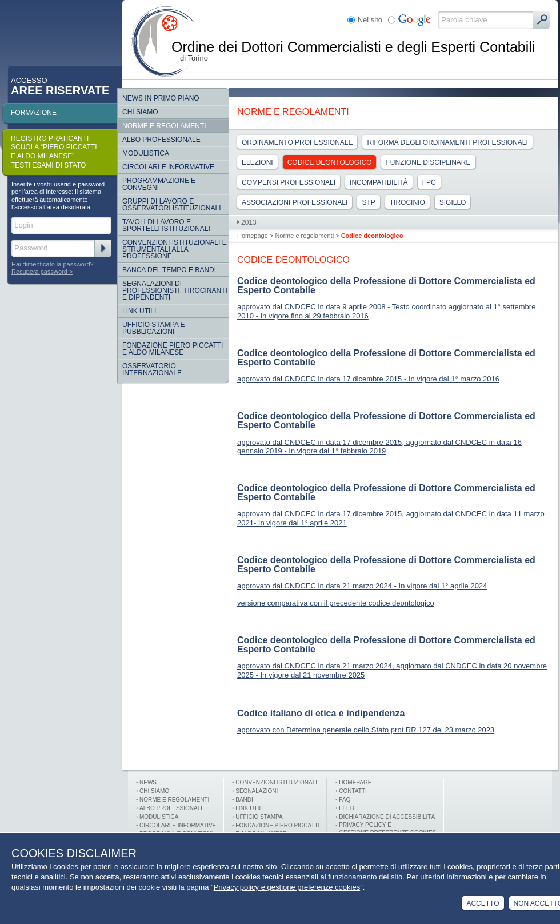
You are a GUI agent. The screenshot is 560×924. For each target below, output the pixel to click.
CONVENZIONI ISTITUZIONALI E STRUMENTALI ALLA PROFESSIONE (175, 249)
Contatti (353, 791)
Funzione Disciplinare (428, 162)
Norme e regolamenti (164, 126)
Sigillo (453, 202)
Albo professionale (172, 808)
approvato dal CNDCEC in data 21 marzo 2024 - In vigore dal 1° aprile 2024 (362, 586)
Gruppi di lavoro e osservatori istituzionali (171, 205)
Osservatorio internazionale (152, 369)
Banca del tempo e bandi (169, 270)
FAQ (345, 800)
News (148, 782)
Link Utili (139, 311)
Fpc (429, 182)
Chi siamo (140, 112)
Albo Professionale (161, 140)
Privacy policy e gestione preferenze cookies (287, 887)
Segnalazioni (257, 791)
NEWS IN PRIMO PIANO (161, 98)
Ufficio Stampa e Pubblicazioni (154, 328)
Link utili (249, 808)
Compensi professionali (289, 182)
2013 (249, 222)
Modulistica (146, 153)
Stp (368, 202)
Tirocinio (407, 202)
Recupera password (39, 272)
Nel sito (370, 20)
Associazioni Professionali (295, 202)
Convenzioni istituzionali (276, 782)
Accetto (483, 903)
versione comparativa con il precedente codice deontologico (336, 603)
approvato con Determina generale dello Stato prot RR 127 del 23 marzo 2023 (366, 730)
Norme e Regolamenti (174, 800)
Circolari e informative (168, 167)
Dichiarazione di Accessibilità (387, 817)
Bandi (244, 800)
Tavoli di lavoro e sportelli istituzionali (166, 225)
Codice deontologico (330, 162)
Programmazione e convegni (159, 184)
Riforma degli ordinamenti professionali (447, 142)
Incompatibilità (379, 182)
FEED (347, 808)
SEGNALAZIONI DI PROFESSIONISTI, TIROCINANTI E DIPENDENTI (175, 290)
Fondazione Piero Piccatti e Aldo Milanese (173, 349)
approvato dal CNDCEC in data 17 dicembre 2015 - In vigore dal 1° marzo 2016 (368, 379)
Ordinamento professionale (297, 142)
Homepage (253, 236)
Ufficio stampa (259, 817)
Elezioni (257, 162)
